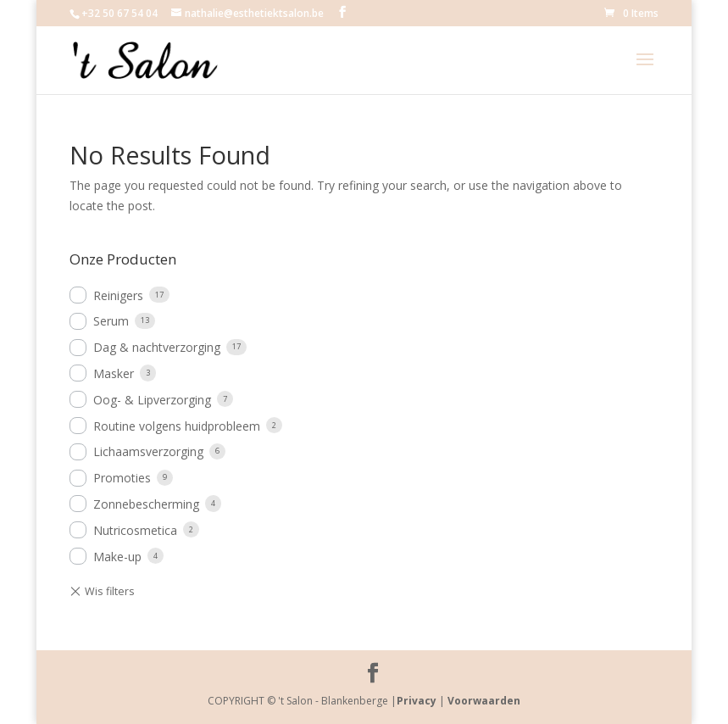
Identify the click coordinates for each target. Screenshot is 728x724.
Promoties (122, 478)
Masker (114, 373)
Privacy (417, 701)
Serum (111, 321)
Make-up (117, 557)
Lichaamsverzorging (148, 451)
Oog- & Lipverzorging (152, 400)
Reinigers (118, 295)
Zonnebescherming (146, 504)
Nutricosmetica (135, 530)
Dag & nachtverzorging (157, 347)
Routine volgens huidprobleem (177, 426)
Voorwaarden (484, 701)
